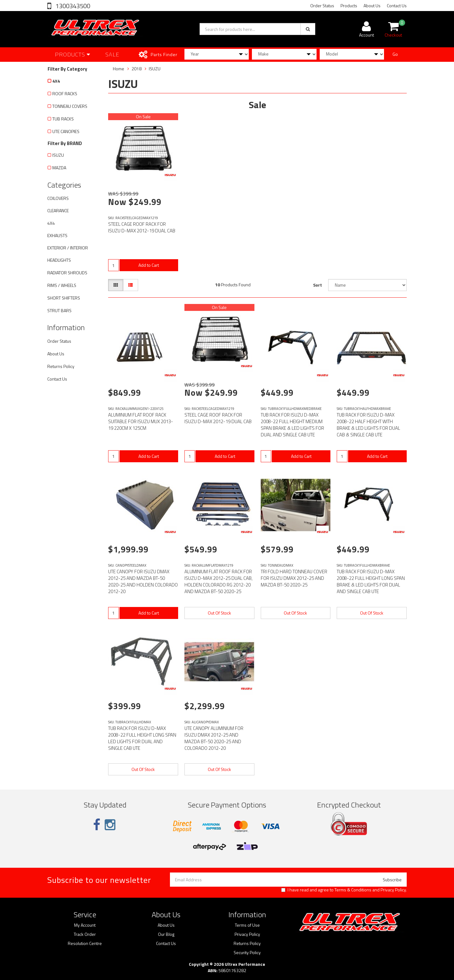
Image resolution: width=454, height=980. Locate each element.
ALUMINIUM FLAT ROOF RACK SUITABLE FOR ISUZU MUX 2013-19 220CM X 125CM (141, 421)
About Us (372, 6)
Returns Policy (61, 366)
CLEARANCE (58, 210)
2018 (137, 69)
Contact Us (397, 6)
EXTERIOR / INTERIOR (68, 248)
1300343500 (72, 6)
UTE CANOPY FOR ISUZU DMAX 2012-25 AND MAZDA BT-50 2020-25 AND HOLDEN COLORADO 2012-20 (143, 581)
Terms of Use (247, 925)
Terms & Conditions (353, 890)
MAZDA (59, 168)
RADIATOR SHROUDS (67, 273)
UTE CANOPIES (66, 131)
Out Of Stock (219, 613)
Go (395, 54)
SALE (112, 54)
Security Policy (247, 953)
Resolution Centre (85, 943)
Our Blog (166, 934)
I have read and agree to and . (344, 890)
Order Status (322, 6)
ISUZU (58, 155)
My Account (85, 925)
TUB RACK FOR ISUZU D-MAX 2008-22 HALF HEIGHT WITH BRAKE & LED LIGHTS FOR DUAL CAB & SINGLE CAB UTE (368, 425)
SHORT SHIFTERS (64, 298)
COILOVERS (58, 198)
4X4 (56, 81)
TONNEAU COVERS (70, 106)
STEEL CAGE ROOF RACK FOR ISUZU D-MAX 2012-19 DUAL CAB (142, 227)
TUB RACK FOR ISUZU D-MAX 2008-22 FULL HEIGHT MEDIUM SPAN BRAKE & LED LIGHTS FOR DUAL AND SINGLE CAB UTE (292, 425)
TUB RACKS (63, 119)
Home (119, 69)
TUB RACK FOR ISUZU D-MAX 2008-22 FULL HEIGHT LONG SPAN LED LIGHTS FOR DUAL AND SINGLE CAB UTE (142, 738)
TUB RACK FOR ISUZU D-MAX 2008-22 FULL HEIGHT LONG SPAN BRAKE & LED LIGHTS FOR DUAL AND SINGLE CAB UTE (371, 581)
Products (349, 6)
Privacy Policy (393, 890)
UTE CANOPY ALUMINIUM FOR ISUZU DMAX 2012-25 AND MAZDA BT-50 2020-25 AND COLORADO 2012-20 (214, 738)
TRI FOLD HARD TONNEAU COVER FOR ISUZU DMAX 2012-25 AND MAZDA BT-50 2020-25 (294, 578)
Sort (317, 285)
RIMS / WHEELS (62, 285)
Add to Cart (149, 265)
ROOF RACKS (65, 93)
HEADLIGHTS (59, 260)
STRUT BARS (59, 310)
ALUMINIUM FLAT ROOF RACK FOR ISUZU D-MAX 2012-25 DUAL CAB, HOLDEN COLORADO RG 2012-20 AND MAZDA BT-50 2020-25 (218, 581)
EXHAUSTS (57, 235)
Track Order (85, 934)
